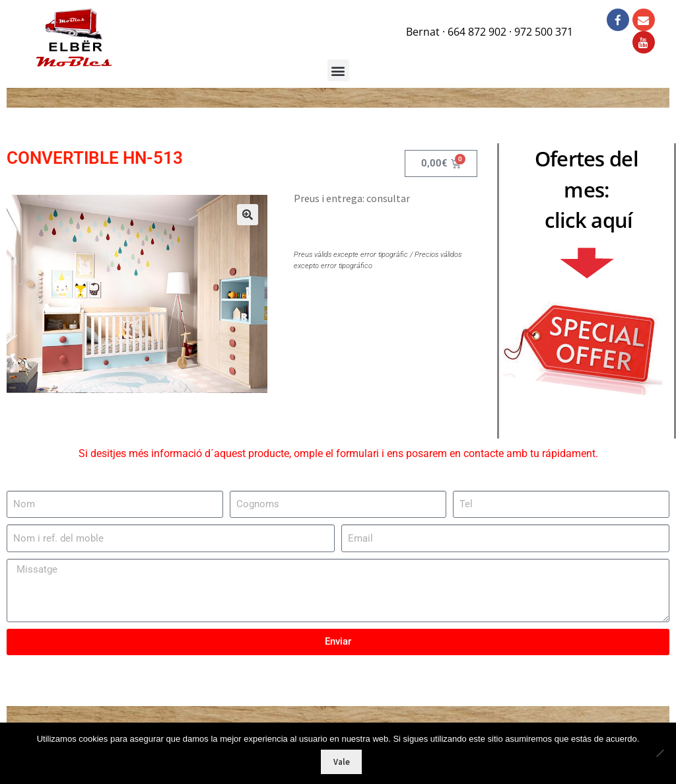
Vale (342, 762)
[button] (240, 221)
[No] (659, 753)
